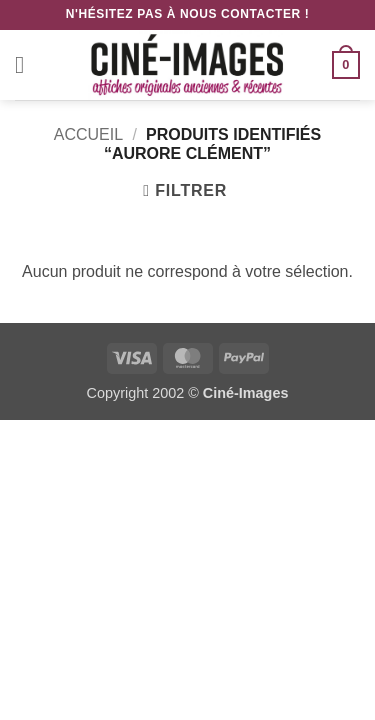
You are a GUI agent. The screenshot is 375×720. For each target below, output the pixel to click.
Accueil (88, 134)
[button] (27, 64)
